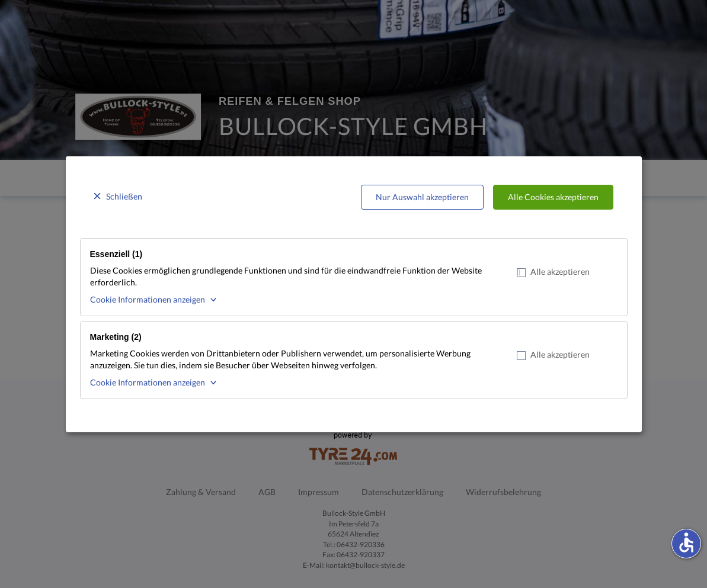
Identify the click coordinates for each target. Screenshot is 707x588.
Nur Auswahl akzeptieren (422, 197)
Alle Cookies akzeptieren (553, 197)
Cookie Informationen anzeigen (148, 299)
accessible (686, 542)
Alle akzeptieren (553, 272)
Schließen (124, 196)
